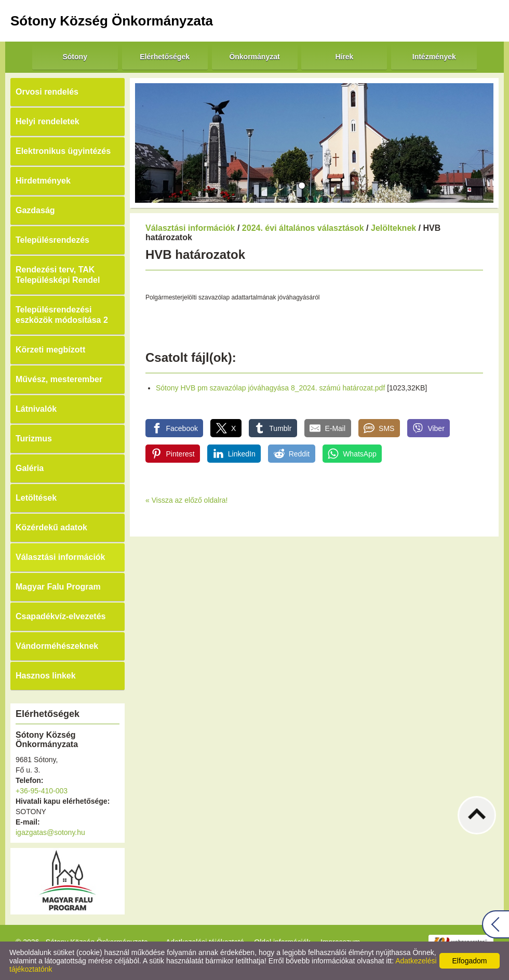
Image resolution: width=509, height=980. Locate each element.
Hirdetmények (43, 181)
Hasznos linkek (46, 676)
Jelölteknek (393, 228)
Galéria (30, 468)
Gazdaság (35, 210)
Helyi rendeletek (48, 121)
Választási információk (61, 557)
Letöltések (36, 498)
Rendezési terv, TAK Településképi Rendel (58, 275)
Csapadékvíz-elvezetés (61, 616)
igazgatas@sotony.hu (50, 832)
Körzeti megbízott (50, 350)
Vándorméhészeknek (57, 646)
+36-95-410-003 (42, 791)
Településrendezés (52, 240)
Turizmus (34, 439)
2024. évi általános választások (303, 228)
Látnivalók (36, 409)
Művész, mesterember (59, 379)
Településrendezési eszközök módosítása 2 (62, 315)
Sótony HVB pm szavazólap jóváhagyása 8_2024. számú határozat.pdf (270, 388)
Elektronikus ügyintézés (63, 151)
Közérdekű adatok (51, 527)
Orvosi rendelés (47, 92)
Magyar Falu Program (58, 587)
